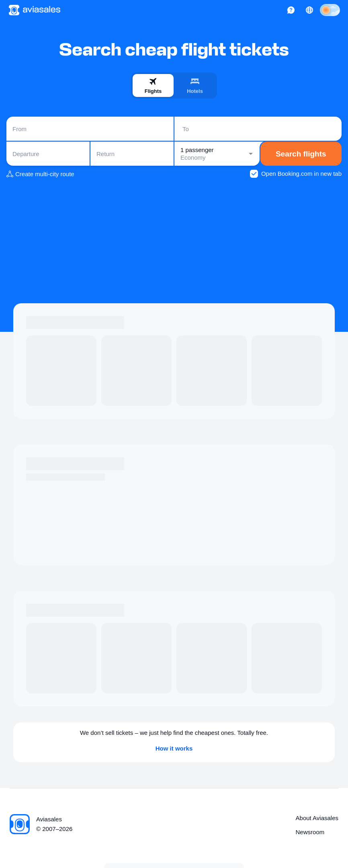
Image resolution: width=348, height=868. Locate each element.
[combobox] (90, 129)
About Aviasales (317, 818)
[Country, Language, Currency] (309, 10)
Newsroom (310, 832)
